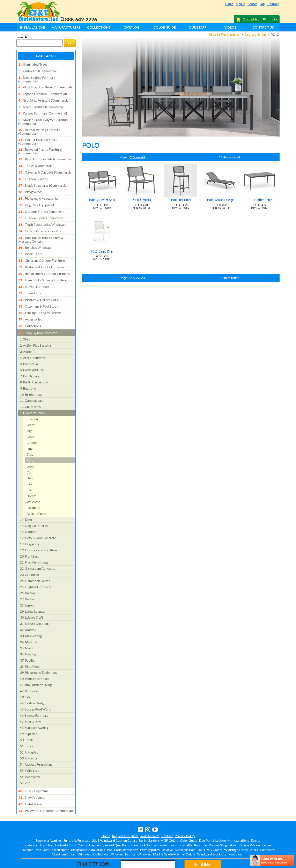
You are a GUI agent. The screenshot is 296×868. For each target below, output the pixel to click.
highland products (36, 571)
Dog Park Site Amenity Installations (224, 823)
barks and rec (32, 354)
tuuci (26, 730)
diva (30, 462)
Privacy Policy (185, 818)
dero (26, 503)
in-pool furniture (34, 274)
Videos (230, 27)
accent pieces (36, 497)
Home (229, 4)
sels (25, 681)
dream (31, 480)
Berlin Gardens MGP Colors (158, 823)
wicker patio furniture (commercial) (38, 137)
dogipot (28, 516)
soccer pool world (36, 693)
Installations (33, 27)
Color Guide (165, 27)
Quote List (251, 19)
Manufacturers (66, 27)
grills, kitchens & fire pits (40, 222)
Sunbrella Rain (185, 832)
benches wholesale (35, 237)
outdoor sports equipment (41, 209)
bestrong (28, 372)
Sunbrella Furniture (77, 823)
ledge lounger (33, 595)
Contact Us (263, 27)
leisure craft (32, 601)
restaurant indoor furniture (41, 256)
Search (252, 4)
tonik (26, 724)
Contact (273, 4)
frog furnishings (34, 546)
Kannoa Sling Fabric (223, 827)
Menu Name (60, 832)
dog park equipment (36, 197)
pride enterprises (35, 663)
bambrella (29, 348)
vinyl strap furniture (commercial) (45, 86)
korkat (27, 583)
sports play (30, 705)
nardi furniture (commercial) (41, 104)
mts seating (31, 620)
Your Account (150, 818)
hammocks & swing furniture (43, 268)
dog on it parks (34, 510)
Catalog (132, 27)
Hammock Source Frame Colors (153, 827)
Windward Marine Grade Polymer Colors (166, 836)
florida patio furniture (38, 534)
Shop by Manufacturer (224, 35)
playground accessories (39, 191)
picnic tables (31, 243)
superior (28, 718)
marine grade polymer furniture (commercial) (43, 118)
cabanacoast (32, 384)
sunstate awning (34, 711)
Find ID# (203, 847)
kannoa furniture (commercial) (43, 110)
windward (30, 761)
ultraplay (29, 736)
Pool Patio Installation (123, 832)
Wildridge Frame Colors (241, 832)
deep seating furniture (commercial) (37, 78)
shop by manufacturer (38, 317)
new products (32, 781)
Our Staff (197, 27)
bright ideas (31, 378)
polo (30, 444)
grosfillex (29, 558)
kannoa (28, 577)
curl (29, 456)
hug (30, 432)
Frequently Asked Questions (109, 827)
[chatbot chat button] (272, 860)
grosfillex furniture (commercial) (44, 98)
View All (139, 157)
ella (29, 474)
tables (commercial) (36, 160)
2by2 (25, 323)
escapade (33, 491)
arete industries (33, 342)
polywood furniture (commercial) (46, 793)
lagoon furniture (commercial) (43, 92)
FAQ (262, 4)
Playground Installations (88, 832)
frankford (30, 540)
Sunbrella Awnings (49, 823)
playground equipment (38, 656)
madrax (28, 614)
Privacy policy (150, 832)
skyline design (33, 687)
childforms (30, 391)
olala (30, 421)
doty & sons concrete (38, 522)
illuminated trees (33, 64)
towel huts (30, 280)
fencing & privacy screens (40, 298)
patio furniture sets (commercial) (45, 154)
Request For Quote (125, 818)
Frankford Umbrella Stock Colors (64, 827)
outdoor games (33, 173)
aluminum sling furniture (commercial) (39, 127)
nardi (27, 632)
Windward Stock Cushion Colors (220, 836)
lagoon (28, 589)
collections (30, 311)
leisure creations (35, 607)
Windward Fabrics (123, 836)
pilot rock (30, 650)
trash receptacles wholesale (42, 215)
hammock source (35, 565)
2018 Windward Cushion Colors (114, 823)
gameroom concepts (38, 552)
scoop (31, 409)
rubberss (29, 675)
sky (29, 415)
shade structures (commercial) (43, 179)
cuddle (32, 426)
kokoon (32, 403)
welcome (33, 486)
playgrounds (30, 185)
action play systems (36, 329)
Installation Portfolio (192, 827)
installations (30, 787)
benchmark (30, 360)
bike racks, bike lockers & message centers (41, 229)
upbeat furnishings (36, 748)
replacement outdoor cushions (44, 262)
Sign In (240, 4)
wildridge (29, 754)
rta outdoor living (36, 669)
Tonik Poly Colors (210, 832)
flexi (30, 468)
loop (30, 450)
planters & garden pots (38, 286)
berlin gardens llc (34, 366)
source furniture (34, 699)
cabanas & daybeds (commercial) (46, 167)
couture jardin (33, 397)
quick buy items (33, 775)
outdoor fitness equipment (41, 203)
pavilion (28, 644)
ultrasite (29, 742)
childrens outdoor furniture (42, 249)
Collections (99, 27)
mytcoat (29, 626)
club (30, 438)
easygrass (29, 528)
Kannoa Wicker (250, 827)
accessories (30, 304)
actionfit (28, 335)
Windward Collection (93, 836)
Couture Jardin (255, 35)
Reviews (168, 832)
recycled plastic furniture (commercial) (40, 146)
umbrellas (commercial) (38, 71)
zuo (25, 767)
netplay (28, 638)
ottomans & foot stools (39, 292)
